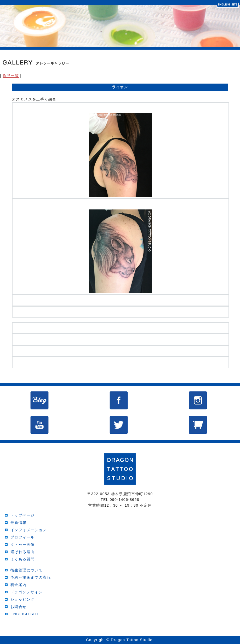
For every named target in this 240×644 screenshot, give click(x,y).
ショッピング (22, 599)
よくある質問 (22, 559)
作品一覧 (11, 76)
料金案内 (19, 585)
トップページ (22, 515)
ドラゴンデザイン (27, 592)
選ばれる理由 (22, 552)
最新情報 (19, 523)
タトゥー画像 (22, 545)
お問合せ (19, 607)
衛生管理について (27, 570)
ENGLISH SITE (25, 614)
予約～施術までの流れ (31, 577)
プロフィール (22, 537)
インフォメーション (29, 530)
